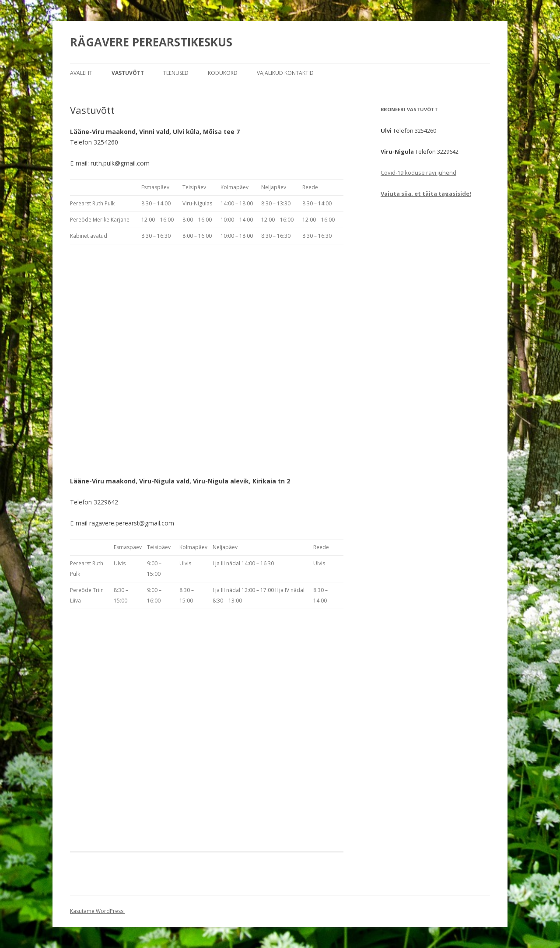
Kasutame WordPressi (97, 911)
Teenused (176, 73)
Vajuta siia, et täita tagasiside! (426, 194)
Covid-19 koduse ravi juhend (418, 173)
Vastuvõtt (128, 73)
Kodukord (223, 73)
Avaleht (81, 73)
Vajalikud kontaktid (285, 73)
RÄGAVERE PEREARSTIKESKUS (151, 42)
